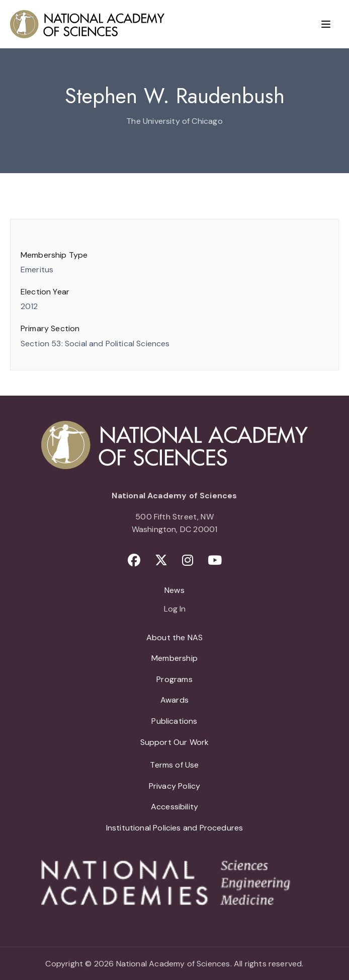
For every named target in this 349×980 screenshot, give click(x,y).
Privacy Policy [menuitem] (175, 786)
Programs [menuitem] (174, 679)
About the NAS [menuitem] (175, 637)
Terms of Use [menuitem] (174, 765)
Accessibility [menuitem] (175, 807)
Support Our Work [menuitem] (175, 742)
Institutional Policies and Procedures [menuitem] (175, 828)
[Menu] (326, 24)
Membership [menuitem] (175, 658)
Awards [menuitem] (175, 700)
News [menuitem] (175, 590)
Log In (175, 610)
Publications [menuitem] (174, 721)
